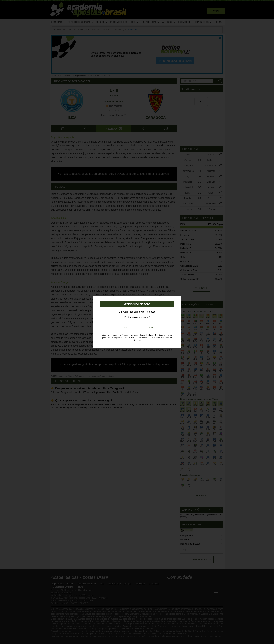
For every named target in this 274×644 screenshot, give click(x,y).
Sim (151, 328)
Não (126, 328)
